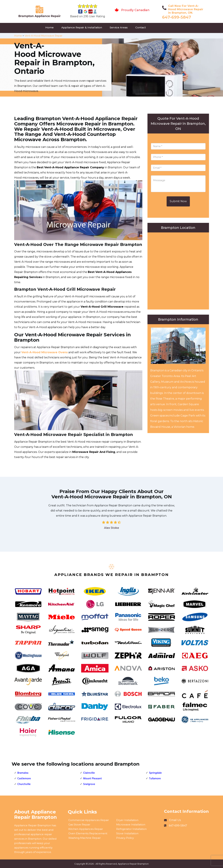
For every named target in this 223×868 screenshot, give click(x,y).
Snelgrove (89, 784)
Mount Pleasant (93, 779)
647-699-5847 (177, 17)
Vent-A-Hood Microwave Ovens (45, 352)
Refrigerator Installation (131, 829)
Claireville (89, 773)
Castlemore (24, 779)
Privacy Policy (125, 838)
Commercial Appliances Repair (89, 820)
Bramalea (23, 773)
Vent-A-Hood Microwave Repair (43, 36)
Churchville (24, 784)
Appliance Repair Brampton (133, 864)
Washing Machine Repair (85, 838)
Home (49, 27)
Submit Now (178, 201)
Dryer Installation (127, 820)
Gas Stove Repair (79, 825)
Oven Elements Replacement (88, 833)
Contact (141, 27)
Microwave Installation (131, 825)
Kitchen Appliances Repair (86, 829)
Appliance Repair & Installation (82, 27)
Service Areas (119, 27)
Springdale (155, 773)
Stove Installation (127, 833)
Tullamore (155, 779)
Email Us (175, 820)
